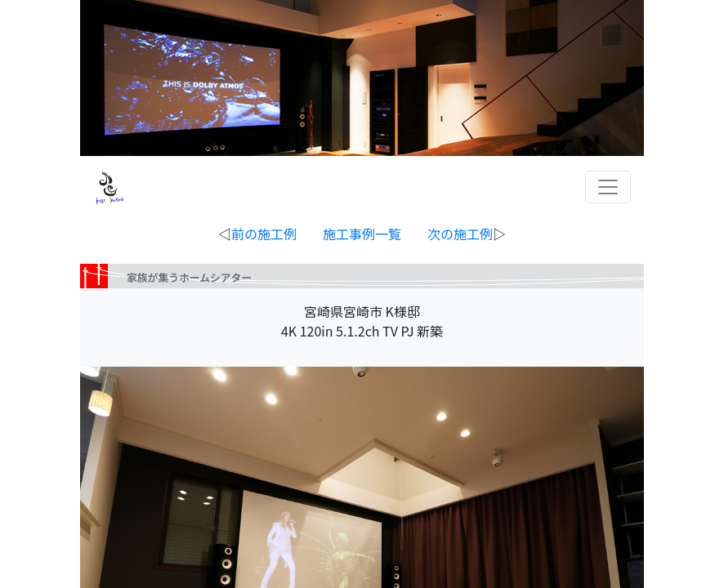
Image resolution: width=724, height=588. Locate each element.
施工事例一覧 (362, 234)
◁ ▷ (362, 234)
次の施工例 (460, 234)
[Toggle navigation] (608, 187)
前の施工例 (264, 234)
